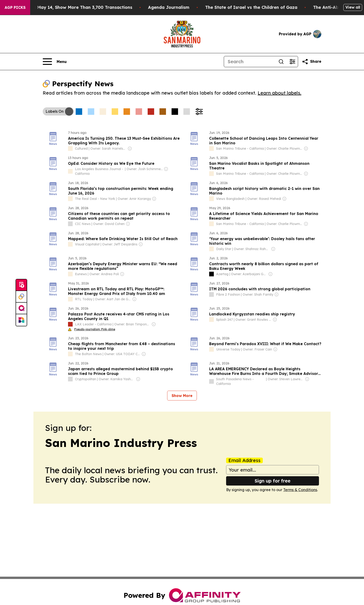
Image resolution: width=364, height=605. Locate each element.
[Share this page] (312, 62)
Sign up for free (273, 481)
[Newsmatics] (21, 320)
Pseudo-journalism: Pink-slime (92, 329)
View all (353, 7)
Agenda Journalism (179, 7)
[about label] (70, 149)
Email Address (244, 460)
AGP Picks (15, 7)
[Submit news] (21, 285)
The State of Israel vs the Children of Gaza (262, 7)
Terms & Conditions (300, 490)
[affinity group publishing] (21, 308)
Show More (182, 396)
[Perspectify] (21, 297)
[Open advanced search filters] (292, 62)
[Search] (250, 62)
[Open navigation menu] (55, 62)
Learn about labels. (279, 93)
